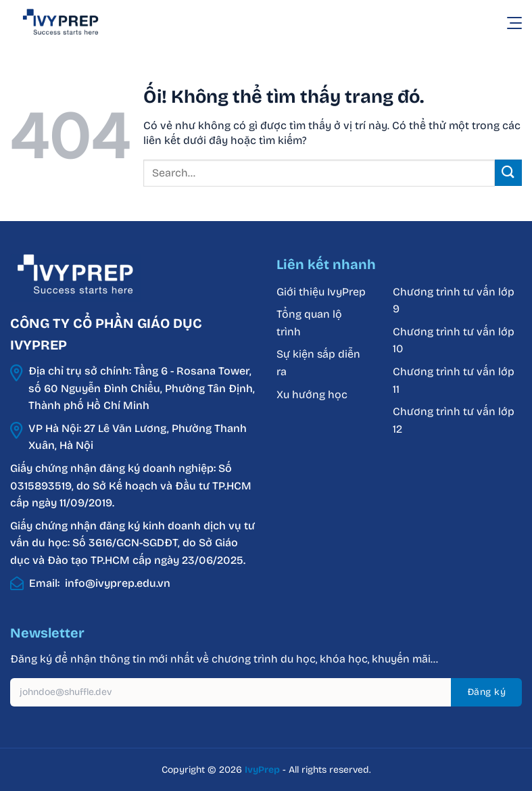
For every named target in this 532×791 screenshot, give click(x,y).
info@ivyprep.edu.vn (118, 583)
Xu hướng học (312, 394)
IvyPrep (262, 770)
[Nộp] (508, 173)
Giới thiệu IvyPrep (321, 292)
